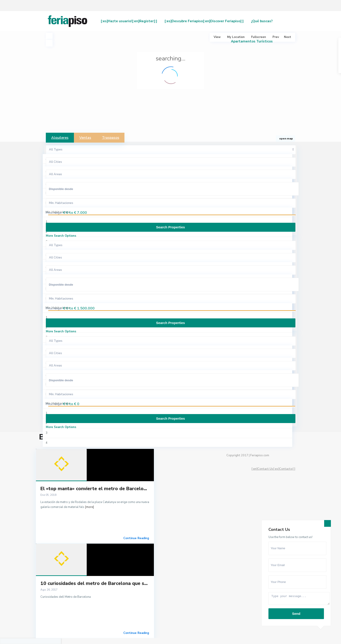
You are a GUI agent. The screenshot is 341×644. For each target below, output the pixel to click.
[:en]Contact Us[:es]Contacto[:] (273, 469)
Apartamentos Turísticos (252, 41)
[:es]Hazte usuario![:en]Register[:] (129, 21)
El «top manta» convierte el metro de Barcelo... (94, 489)
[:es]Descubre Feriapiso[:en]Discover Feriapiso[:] (204, 21)
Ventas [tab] (85, 138)
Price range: (54, 213)
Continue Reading (136, 538)
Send (296, 614)
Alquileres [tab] (60, 138)
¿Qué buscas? (262, 21)
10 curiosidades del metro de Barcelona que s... (94, 583)
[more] (89, 507)
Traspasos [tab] (111, 138)
